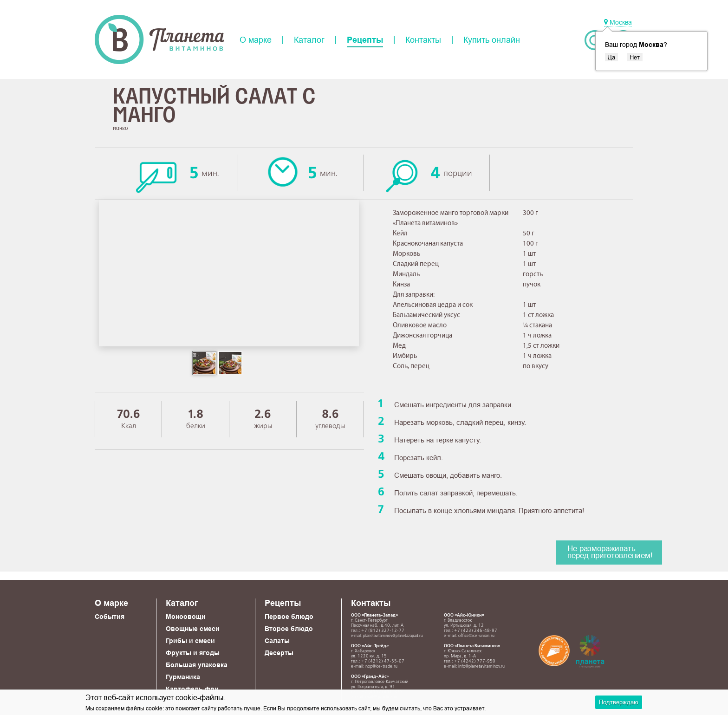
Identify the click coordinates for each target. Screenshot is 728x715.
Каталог (309, 40)
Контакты (423, 40)
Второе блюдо (289, 629)
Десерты (279, 653)
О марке (256, 40)
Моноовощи (186, 617)
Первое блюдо (289, 617)
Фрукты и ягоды (193, 653)
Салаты (277, 641)
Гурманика (183, 677)
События (110, 617)
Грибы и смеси (190, 641)
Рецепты (365, 40)
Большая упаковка (197, 665)
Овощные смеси (193, 629)
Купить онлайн (492, 40)
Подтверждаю (619, 702)
